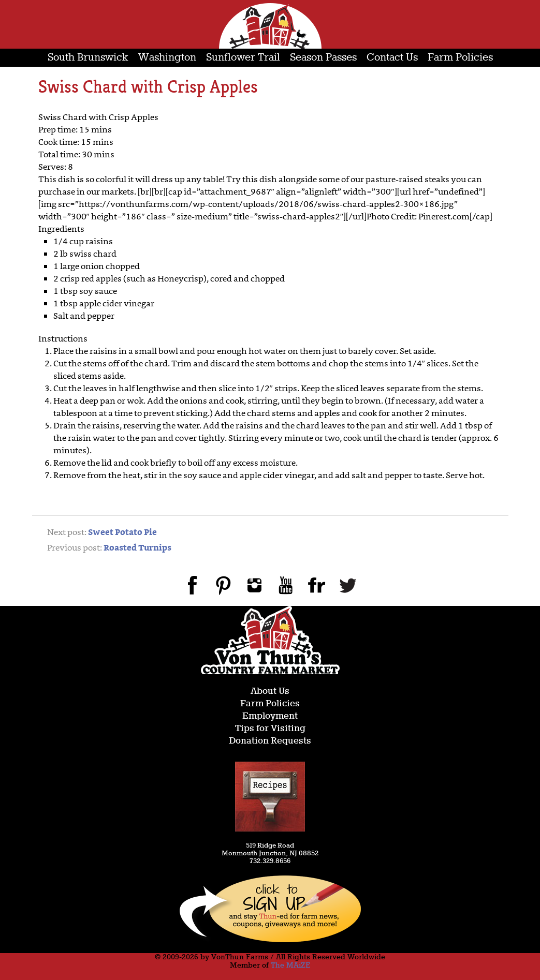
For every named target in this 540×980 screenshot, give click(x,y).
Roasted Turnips (137, 548)
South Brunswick (88, 58)
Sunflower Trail (243, 58)
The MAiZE (290, 966)
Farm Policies (460, 58)
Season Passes (323, 58)
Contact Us (392, 58)
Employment (270, 716)
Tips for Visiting (270, 729)
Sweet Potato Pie (122, 533)
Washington (167, 58)
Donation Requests (270, 741)
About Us (270, 692)
